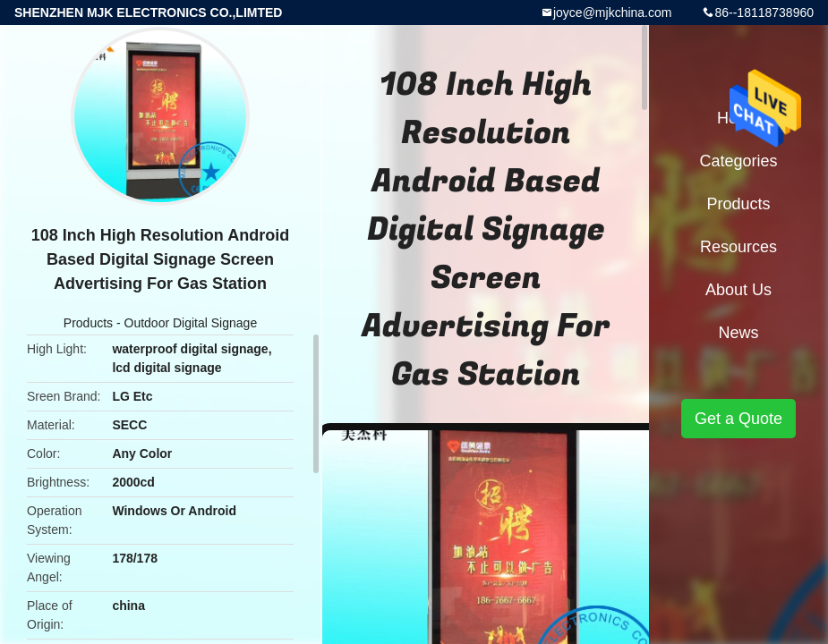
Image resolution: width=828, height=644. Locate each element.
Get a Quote (738, 419)
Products (88, 323)
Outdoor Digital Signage (191, 323)
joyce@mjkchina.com (612, 13)
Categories (738, 161)
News (738, 333)
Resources (738, 247)
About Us (738, 290)
